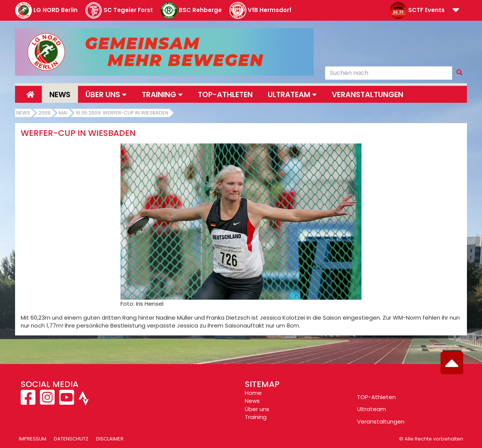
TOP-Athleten (376, 397)
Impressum (33, 439)
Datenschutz (71, 439)
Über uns (257, 409)
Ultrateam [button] (292, 94)
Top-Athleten (225, 94)
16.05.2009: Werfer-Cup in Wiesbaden (122, 113)
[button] (456, 11)
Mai (63, 113)
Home (253, 393)
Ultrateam (371, 409)
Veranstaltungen (368, 94)
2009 (44, 113)
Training (256, 417)
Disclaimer (110, 439)
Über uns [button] (106, 94)
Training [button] (162, 94)
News (60, 94)
